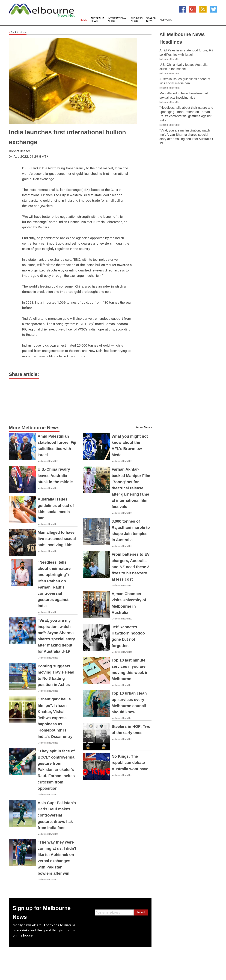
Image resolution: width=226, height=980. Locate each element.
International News (118, 20)
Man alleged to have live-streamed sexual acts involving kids (57, 539)
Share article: (24, 374)
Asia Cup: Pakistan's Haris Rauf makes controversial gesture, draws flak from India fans (57, 815)
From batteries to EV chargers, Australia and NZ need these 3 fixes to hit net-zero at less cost (131, 567)
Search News (151, 20)
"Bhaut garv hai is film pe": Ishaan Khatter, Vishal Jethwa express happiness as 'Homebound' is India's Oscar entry (55, 718)
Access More (143, 427)
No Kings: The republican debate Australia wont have (130, 763)
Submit (141, 912)
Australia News (97, 20)
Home (84, 20)
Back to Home (18, 33)
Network (166, 20)
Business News (137, 20)
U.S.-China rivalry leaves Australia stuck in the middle (55, 476)
